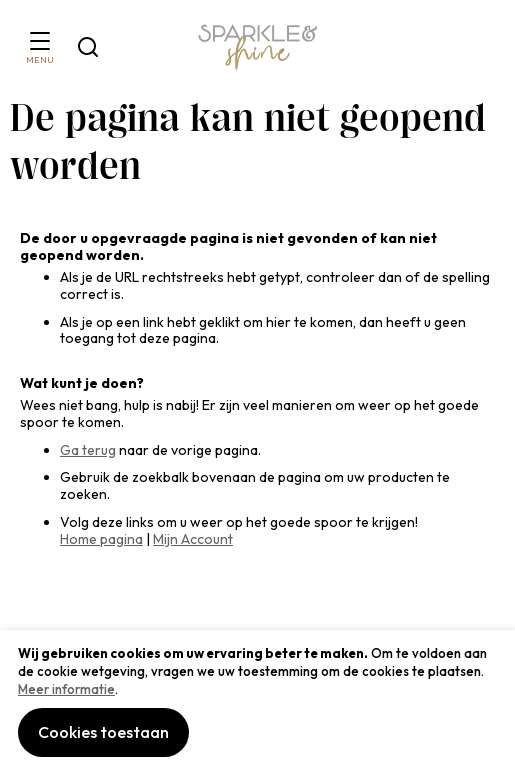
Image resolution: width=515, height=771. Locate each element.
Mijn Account (193, 539)
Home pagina (101, 539)
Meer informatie (66, 689)
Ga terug (88, 450)
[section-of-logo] (258, 47)
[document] (257, 700)
